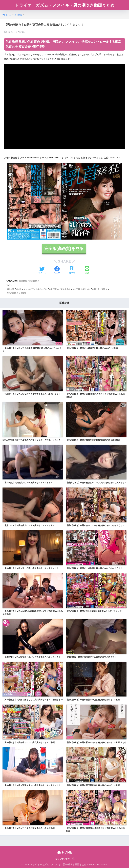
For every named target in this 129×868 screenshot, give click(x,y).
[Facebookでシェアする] (57, 271)
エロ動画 (23, 281)
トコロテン (30, 289)
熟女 (105, 289)
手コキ (87, 289)
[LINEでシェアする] (87, 271)
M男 (19, 289)
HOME (65, 852)
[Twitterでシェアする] (42, 271)
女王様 (77, 289)
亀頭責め (55, 289)
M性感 (11, 289)
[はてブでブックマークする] (72, 271)
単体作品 (66, 289)
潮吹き (97, 289)
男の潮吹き (34, 281)
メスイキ (43, 289)
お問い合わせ (62, 859)
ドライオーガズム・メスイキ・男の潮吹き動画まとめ (65, 5)
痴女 (24, 293)
